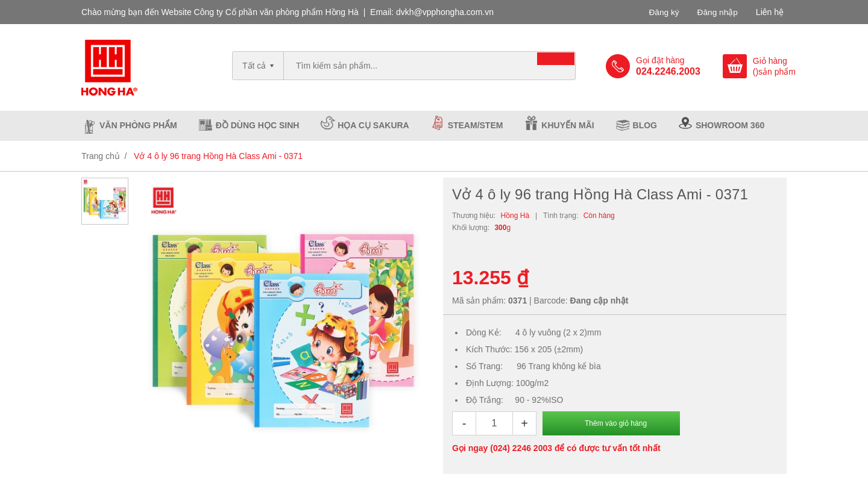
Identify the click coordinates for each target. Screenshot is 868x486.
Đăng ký (663, 12)
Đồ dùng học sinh (258, 125)
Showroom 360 (730, 125)
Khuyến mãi (568, 125)
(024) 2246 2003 (521, 448)
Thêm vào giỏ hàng (616, 423)
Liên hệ (770, 12)
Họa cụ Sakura (373, 125)
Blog (645, 125)
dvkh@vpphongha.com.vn (445, 12)
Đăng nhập (717, 12)
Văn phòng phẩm (138, 125)
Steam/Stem (476, 125)
